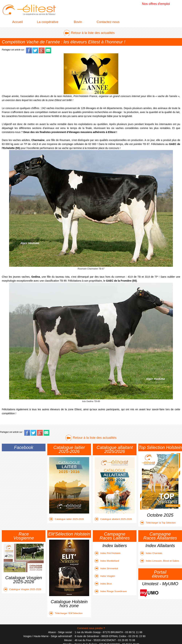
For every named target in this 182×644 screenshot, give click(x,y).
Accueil (17, 22)
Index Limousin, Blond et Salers (160, 561)
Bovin (78, 22)
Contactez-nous (108, 22)
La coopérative (48, 22)
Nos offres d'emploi (156, 4)
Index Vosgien (105, 576)
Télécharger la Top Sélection (158, 523)
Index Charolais (151, 553)
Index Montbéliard (107, 561)
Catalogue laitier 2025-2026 (67, 519)
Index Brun (103, 584)
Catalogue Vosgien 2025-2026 (22, 589)
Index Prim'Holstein (108, 553)
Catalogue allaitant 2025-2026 (113, 519)
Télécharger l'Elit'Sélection (66, 613)
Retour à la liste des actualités (93, 33)
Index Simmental (106, 568)
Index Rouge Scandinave (111, 591)
